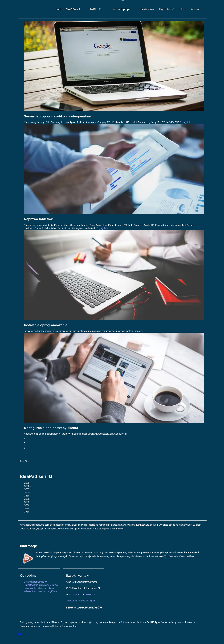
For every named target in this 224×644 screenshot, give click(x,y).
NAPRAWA (76, 9)
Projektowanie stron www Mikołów (41, 585)
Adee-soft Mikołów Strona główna (41, 591)
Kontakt (195, 9)
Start (58, 9)
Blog (182, 9)
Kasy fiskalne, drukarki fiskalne (39, 588)
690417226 (90, 594)
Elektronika (147, 9)
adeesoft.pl (71, 601)
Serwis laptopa (124, 9)
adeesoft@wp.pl (87, 601)
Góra (20, 634)
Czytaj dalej (186, 122)
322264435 (74, 594)
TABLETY (99, 9)
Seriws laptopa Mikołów (36, 582)
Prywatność (167, 9)
